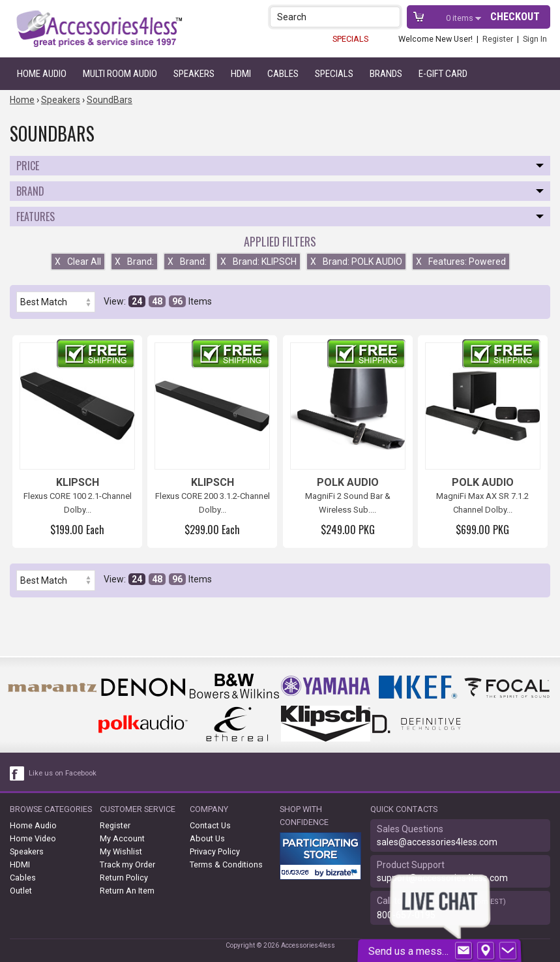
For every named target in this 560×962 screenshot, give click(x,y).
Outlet (21, 891)
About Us (207, 838)
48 (157, 301)
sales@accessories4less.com (437, 842)
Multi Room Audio (120, 74)
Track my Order (127, 864)
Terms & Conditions (226, 864)
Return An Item (127, 891)
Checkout (515, 17)
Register (498, 39)
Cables (283, 74)
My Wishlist (121, 851)
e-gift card (443, 74)
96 (177, 301)
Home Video (33, 838)
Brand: (134, 262)
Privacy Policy (215, 851)
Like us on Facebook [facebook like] (63, 773)
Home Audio (42, 74)
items (461, 18)
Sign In (535, 39)
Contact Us (210, 825)
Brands (386, 74)
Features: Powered (461, 262)
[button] (391, 17)
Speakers (194, 74)
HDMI (241, 74)
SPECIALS (350, 39)
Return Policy (124, 878)
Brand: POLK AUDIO (356, 262)
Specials (334, 74)
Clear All (78, 262)
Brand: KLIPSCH (258, 262)
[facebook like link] (18, 774)
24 (137, 301)
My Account (122, 838)
